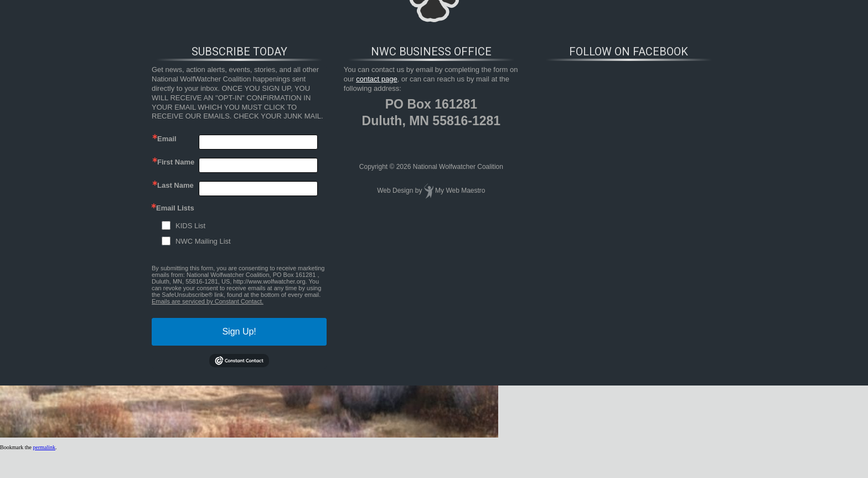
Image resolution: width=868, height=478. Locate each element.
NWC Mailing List (203, 241)
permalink (44, 447)
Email (167, 139)
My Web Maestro (460, 191)
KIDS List (190, 226)
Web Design (395, 191)
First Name (176, 162)
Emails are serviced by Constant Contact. (208, 301)
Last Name (175, 185)
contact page (376, 79)
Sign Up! (239, 331)
